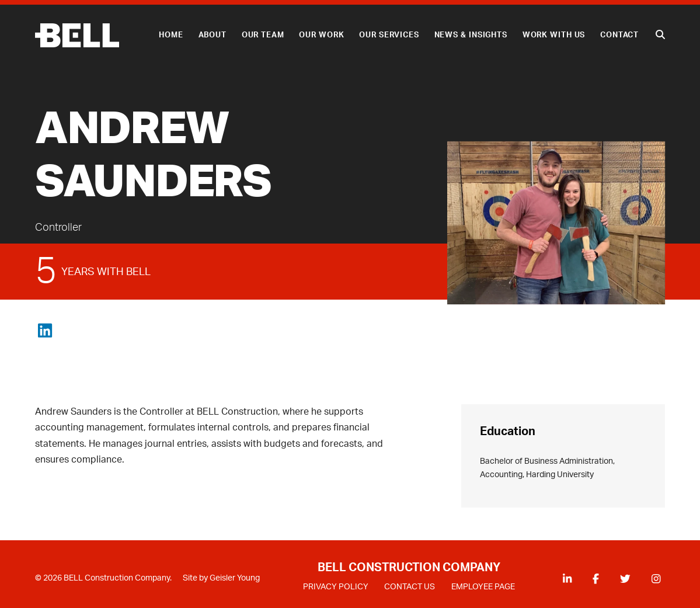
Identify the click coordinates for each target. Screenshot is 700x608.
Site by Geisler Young (221, 578)
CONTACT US (410, 587)
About (213, 35)
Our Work (321, 35)
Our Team (263, 35)
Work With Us (554, 35)
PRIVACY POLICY (336, 587)
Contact (619, 35)
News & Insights (471, 35)
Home (171, 35)
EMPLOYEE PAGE (483, 587)
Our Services (389, 35)
